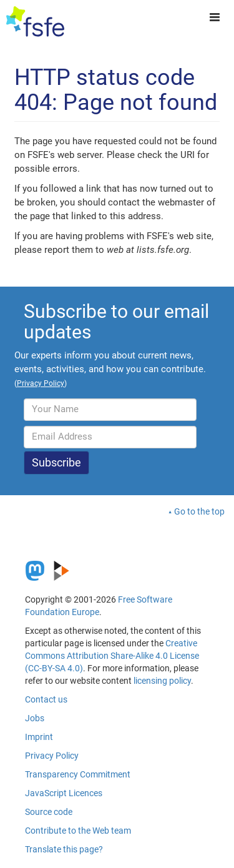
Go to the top (199, 511)
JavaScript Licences (64, 793)
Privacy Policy (52, 756)
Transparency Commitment (78, 774)
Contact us (46, 699)
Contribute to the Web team (78, 831)
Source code (49, 812)
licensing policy (162, 681)
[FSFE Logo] (35, 22)
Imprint (39, 737)
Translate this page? (64, 849)
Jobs (35, 718)
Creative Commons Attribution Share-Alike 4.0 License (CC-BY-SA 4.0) (112, 656)
